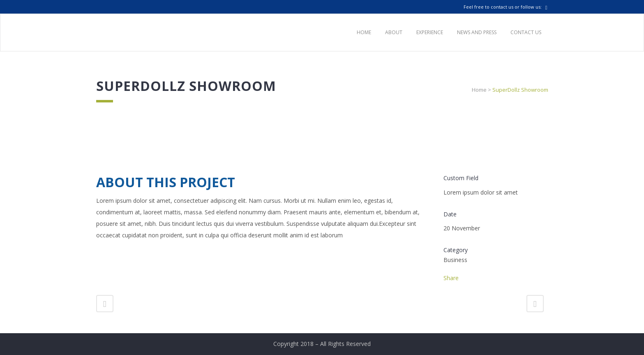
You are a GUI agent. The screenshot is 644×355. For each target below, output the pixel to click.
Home (479, 90)
